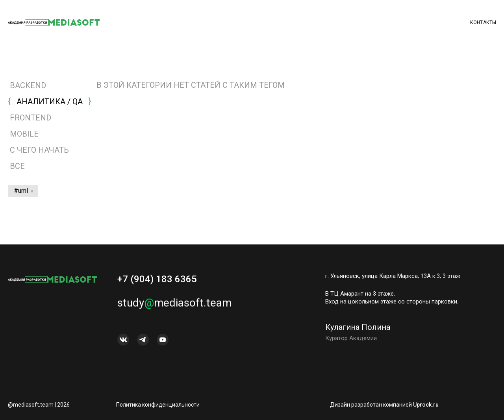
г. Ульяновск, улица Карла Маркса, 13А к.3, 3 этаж (393, 276)
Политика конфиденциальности (158, 405)
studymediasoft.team (174, 305)
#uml (21, 191)
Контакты (483, 22)
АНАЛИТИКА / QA (50, 102)
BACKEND (28, 85)
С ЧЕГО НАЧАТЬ (39, 150)
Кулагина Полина (358, 329)
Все (16, 166)
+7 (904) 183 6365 (157, 279)
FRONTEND (31, 118)
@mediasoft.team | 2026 (39, 405)
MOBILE (24, 134)
